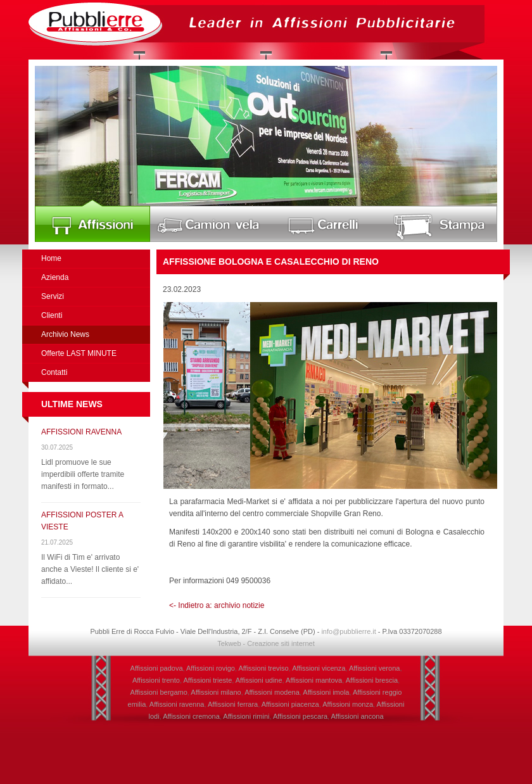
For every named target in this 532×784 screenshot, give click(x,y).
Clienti (52, 315)
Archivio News (65, 334)
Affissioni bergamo (159, 692)
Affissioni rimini (246, 716)
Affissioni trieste (207, 680)
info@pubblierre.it (348, 631)
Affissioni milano (216, 692)
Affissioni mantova (314, 680)
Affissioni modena (272, 692)
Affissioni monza (348, 704)
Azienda (55, 277)
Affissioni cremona (191, 716)
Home (51, 258)
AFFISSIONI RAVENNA (81, 432)
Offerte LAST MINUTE (79, 353)
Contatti (54, 372)
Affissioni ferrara (233, 704)
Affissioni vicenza (319, 668)
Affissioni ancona (358, 716)
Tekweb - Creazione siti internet (266, 643)
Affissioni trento (156, 680)
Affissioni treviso (263, 668)
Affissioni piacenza (290, 704)
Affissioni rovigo (211, 668)
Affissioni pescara (300, 716)
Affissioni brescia (372, 680)
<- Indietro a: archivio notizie (217, 605)
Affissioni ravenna (177, 704)
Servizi (53, 296)
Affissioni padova (157, 668)
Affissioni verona (375, 668)
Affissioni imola (326, 692)
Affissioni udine (259, 680)
